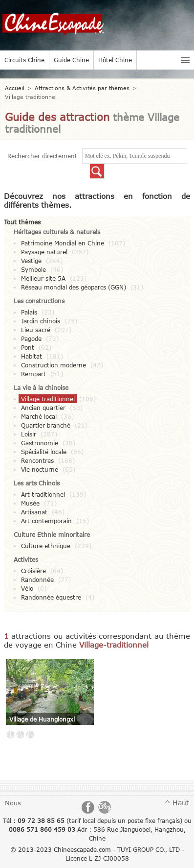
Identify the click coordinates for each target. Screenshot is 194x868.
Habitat (32, 356)
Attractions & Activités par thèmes (82, 88)
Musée (30, 503)
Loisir (29, 434)
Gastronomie (40, 443)
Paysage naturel (44, 252)
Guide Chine (71, 60)
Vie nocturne (40, 469)
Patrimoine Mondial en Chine (63, 243)
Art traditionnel (43, 494)
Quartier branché (46, 425)
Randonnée (37, 579)
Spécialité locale (44, 452)
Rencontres (37, 460)
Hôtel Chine (115, 60)
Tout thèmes (22, 222)
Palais (29, 312)
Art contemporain (46, 521)
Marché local (39, 416)
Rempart (33, 374)
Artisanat (34, 512)
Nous (13, 803)
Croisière (33, 571)
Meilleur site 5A (43, 278)
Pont (28, 347)
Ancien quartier (43, 408)
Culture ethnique (46, 546)
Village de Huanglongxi (42, 719)
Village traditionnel (48, 399)
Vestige (31, 261)
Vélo (27, 588)
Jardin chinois (41, 321)
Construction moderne (54, 365)
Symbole (33, 269)
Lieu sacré (36, 330)
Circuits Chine (24, 60)
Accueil (15, 88)
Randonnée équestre (51, 597)
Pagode (31, 338)
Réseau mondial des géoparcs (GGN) (74, 287)
